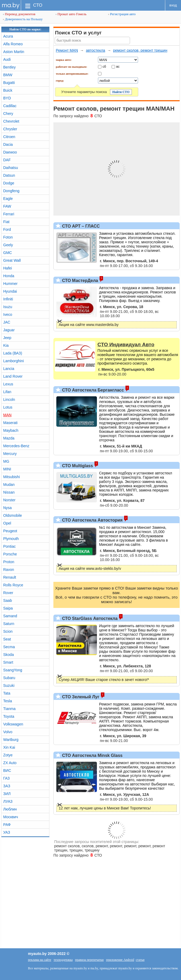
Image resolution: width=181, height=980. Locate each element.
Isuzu (8, 307)
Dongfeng (11, 191)
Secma (9, 647)
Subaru (9, 678)
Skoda (9, 655)
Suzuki (9, 685)
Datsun (9, 175)
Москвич (11, 817)
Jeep (7, 338)
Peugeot (10, 531)
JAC (7, 322)
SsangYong (13, 670)
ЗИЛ (7, 794)
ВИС (7, 771)
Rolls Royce (13, 585)
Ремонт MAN (67, 50)
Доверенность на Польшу (23, 19)
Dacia (8, 144)
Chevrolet (11, 121)
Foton (8, 237)
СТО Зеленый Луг (80, 697)
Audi (7, 59)
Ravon (9, 570)
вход (173, 5)
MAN (7, 415)
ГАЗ (6, 778)
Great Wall (12, 260)
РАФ (7, 825)
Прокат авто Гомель (71, 14)
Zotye (8, 755)
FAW (7, 206)
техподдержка (63, 960)
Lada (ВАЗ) (13, 353)
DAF (7, 160)
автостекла (96, 50)
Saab (8, 600)
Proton (9, 562)
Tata (7, 693)
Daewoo (10, 152)
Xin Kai (9, 747)
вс (118, 66)
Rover (8, 593)
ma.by (11, 5)
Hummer (10, 284)
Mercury (10, 454)
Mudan (9, 485)
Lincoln (9, 400)
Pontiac (9, 546)
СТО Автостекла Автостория (92, 520)
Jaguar (9, 330)
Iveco (8, 314)
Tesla (8, 701)
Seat (7, 639)
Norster (9, 500)
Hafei (8, 268)
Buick (8, 90)
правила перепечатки (89, 960)
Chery (8, 114)
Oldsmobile (13, 515)
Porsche (10, 554)
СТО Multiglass (77, 466)
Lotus (8, 407)
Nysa (7, 508)
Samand (10, 616)
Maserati (10, 423)
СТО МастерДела (79, 281)
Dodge (9, 183)
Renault (10, 577)
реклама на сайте (40, 960)
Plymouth (11, 539)
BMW (8, 75)
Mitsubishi (11, 477)
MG (6, 461)
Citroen (9, 137)
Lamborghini (13, 361)
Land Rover (13, 376)
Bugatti (9, 83)
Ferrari (9, 214)
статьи (140, 960)
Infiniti (8, 299)
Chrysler (10, 129)
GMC (8, 253)
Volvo (8, 732)
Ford (7, 229)
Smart (8, 662)
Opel (7, 523)
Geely (8, 245)
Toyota (9, 716)
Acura (8, 36)
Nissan (9, 492)
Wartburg (11, 740)
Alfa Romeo (13, 44)
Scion (8, 631)
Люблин (10, 809)
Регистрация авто (122, 14)
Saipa (8, 608)
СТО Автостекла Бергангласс (92, 390)
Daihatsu (11, 168)
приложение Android (120, 960)
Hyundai (10, 291)
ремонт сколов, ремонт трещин (140, 50)
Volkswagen (13, 724)
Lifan (7, 392)
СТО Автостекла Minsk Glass (92, 755)
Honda (9, 276)
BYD (7, 98)
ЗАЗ (7, 786)
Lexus (8, 384)
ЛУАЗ (8, 801)
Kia (6, 345)
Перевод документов (19, 14)
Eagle (8, 199)
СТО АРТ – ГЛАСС (80, 226)
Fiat (6, 222)
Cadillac (10, 106)
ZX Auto (10, 763)
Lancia (9, 369)
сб (104, 66)
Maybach (11, 430)
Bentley (9, 67)
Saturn (9, 624)
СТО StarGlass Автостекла (89, 618)
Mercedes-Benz (16, 446)
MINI (7, 469)
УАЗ (7, 832)
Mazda (9, 438)
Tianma (9, 709)
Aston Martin (14, 52)
